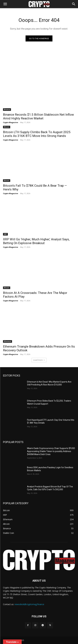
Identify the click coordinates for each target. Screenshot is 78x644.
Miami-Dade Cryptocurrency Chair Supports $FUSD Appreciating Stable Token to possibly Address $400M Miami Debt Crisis (51, 451)
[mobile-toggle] (5, 4)
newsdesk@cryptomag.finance (29, 604)
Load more (39, 360)
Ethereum (8, 341)
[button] (74, 4)
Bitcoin (7, 127)
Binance (7, 109)
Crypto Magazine (11, 122)
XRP (5, 234)
